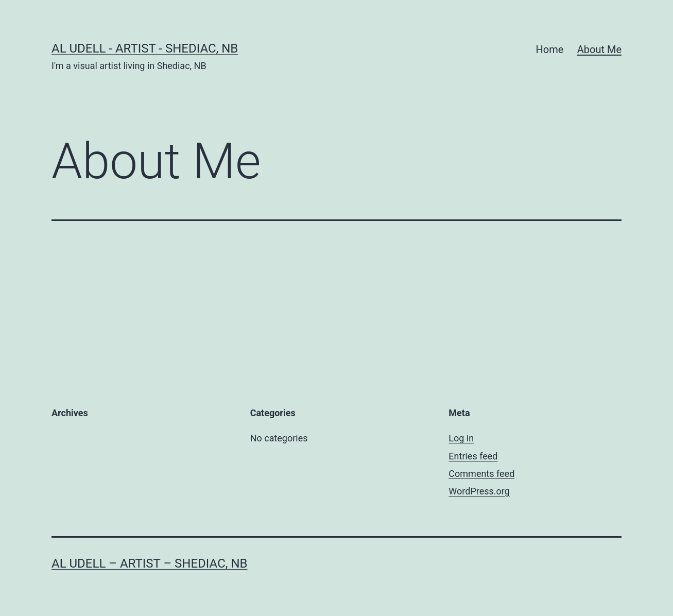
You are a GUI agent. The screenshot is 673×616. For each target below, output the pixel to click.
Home (550, 49)
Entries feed (473, 456)
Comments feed (481, 474)
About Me (599, 49)
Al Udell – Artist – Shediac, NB (150, 563)
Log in (461, 438)
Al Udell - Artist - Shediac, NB (145, 48)
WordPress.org (479, 491)
